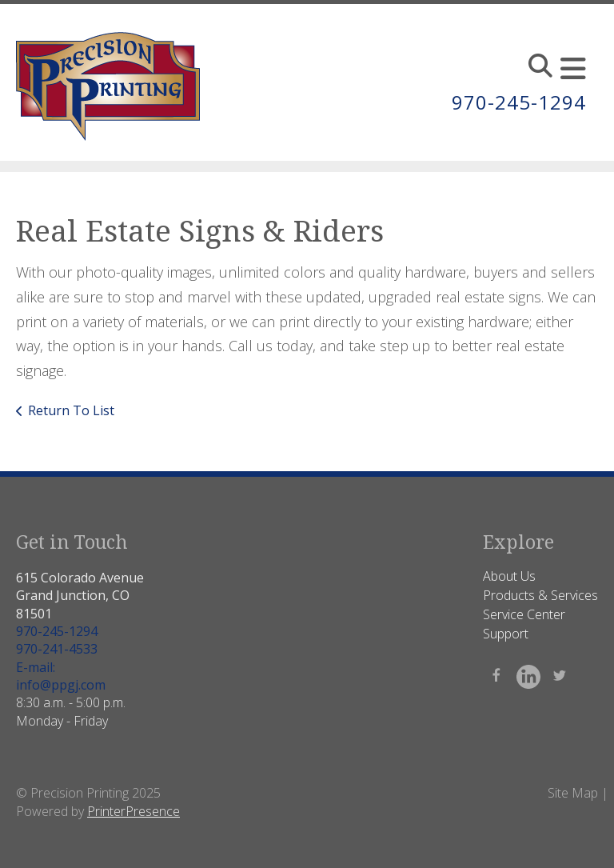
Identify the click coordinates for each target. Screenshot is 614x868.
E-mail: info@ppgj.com (61, 676)
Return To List (71, 410)
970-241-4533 (57, 649)
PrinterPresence (134, 811)
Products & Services (540, 595)
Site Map (573, 793)
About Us (509, 576)
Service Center (524, 614)
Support (506, 634)
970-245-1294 (519, 102)
